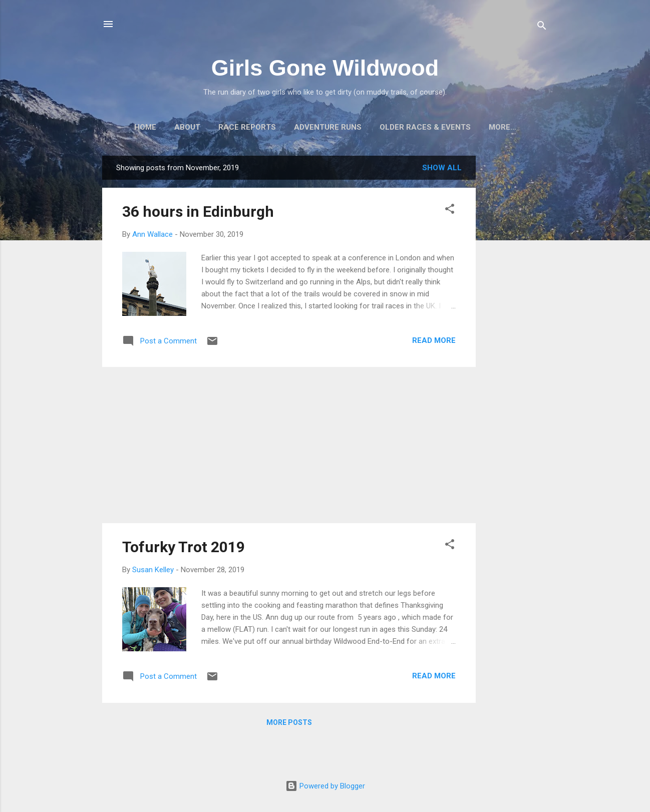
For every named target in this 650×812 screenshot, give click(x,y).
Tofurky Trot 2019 (184, 547)
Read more (434, 340)
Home (145, 127)
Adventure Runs (328, 127)
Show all (442, 168)
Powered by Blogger (325, 786)
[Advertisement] (516, 306)
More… (503, 127)
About (187, 127)
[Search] (542, 27)
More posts (289, 722)
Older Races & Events (425, 127)
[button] (450, 211)
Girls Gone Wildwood (325, 68)
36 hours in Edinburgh (198, 212)
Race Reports (247, 127)
